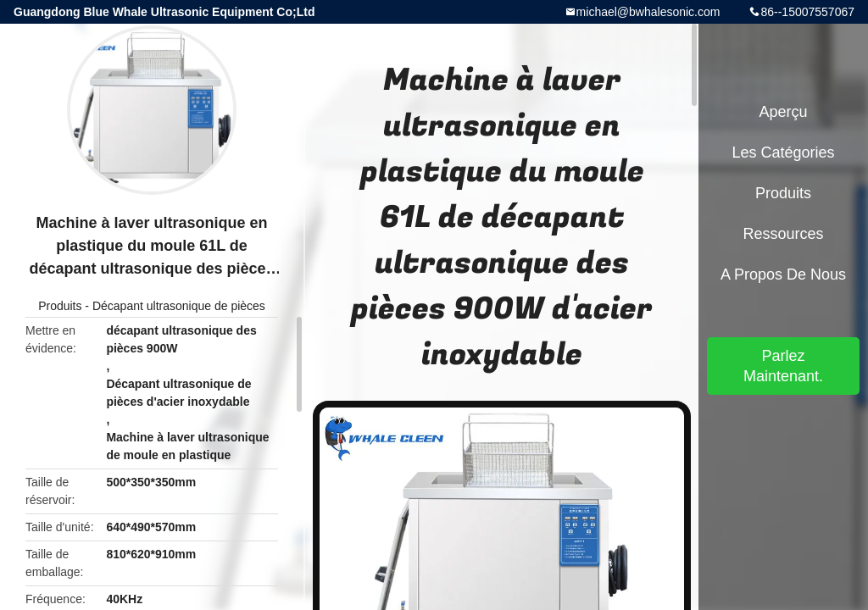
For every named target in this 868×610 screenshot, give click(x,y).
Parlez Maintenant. (783, 366)
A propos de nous (783, 274)
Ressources (783, 234)
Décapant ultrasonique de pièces (179, 306)
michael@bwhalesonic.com (648, 12)
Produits (60, 306)
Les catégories (783, 152)
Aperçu (783, 112)
